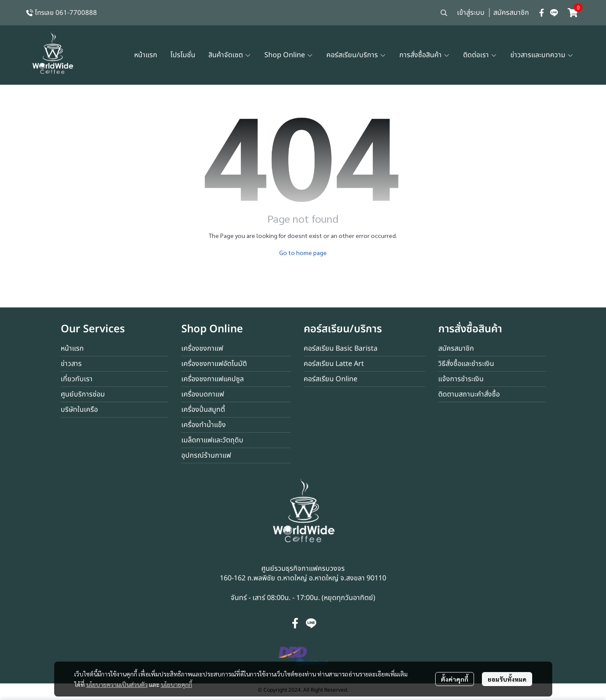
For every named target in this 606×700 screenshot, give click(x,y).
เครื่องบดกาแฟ (203, 394)
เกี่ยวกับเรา (77, 379)
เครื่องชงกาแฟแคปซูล (213, 379)
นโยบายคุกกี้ (177, 684)
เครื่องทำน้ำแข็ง (204, 425)
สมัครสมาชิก (511, 13)
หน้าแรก (72, 348)
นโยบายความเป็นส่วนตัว (117, 684)
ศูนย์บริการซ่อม (83, 394)
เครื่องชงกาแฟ (202, 348)
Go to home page (303, 252)
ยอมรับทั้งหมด (507, 679)
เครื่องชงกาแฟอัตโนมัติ (214, 364)
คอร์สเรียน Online (331, 379)
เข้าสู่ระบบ (471, 13)
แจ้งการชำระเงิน (461, 379)
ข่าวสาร (71, 364)
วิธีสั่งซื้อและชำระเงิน (466, 364)
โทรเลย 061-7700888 (66, 13)
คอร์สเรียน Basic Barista (341, 348)
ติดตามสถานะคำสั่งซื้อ (469, 394)
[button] (444, 13)
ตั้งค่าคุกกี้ (455, 679)
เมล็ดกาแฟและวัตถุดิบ (212, 440)
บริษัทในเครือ (79, 410)
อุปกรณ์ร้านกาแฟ (206, 455)
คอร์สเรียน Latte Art (334, 364)
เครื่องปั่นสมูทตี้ (203, 410)
